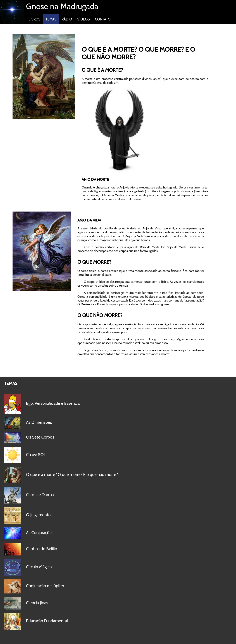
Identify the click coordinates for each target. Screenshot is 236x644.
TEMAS (51, 19)
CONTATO (103, 19)
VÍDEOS (84, 19)
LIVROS (34, 19)
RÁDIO (67, 19)
